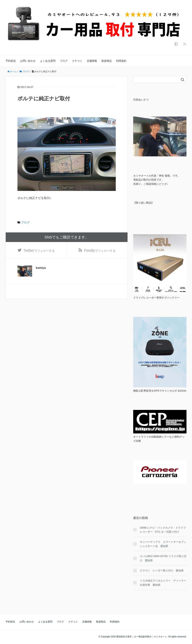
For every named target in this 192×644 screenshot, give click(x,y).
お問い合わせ (28, 61)
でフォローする (39, 250)
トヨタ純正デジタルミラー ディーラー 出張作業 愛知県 (163, 583)
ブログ (64, 61)
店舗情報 (92, 61)
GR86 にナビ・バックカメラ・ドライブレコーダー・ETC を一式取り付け (163, 530)
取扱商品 (107, 61)
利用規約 (121, 61)
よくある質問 (48, 61)
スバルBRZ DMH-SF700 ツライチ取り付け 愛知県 (163, 558)
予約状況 (11, 61)
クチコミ (77, 61)
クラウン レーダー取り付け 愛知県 (162, 571)
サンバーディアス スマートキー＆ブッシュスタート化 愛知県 (163, 544)
